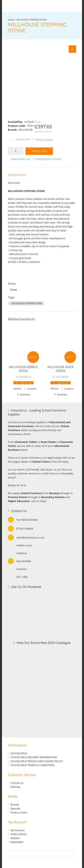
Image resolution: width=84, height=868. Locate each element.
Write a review (43, 140)
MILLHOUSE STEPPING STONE (32, 20)
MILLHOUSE (26, 130)
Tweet (13, 290)
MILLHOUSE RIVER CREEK (61, 369)
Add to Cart (39, 151)
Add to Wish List (21, 159)
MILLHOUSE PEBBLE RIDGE (24, 369)
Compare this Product (48, 159)
